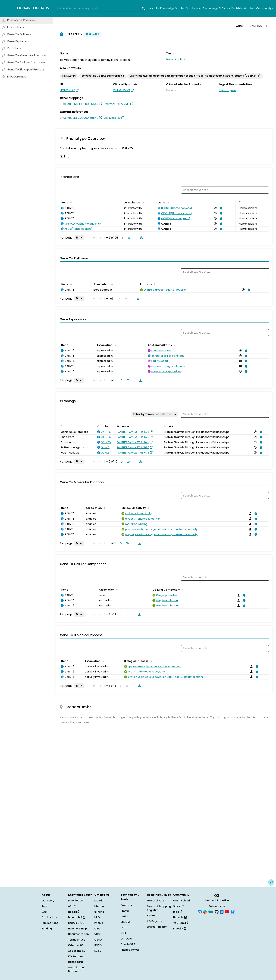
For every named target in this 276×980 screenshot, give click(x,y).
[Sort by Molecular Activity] (148, 508)
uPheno (99, 912)
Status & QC (76, 923)
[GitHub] (217, 911)
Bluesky (180, 929)
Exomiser (126, 905)
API (72, 906)
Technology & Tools (216, 8)
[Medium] (211, 911)
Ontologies (194, 8)
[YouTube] (227, 911)
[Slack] (205, 911)
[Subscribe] (200, 911)
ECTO (98, 951)
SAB (44, 912)
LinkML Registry (157, 927)
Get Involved (181, 901)
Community (265, 8)
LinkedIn (180, 917)
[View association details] (221, 208)
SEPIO (98, 945)
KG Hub (152, 916)
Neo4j (73, 912)
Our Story (48, 901)
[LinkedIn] (222, 911)
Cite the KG (76, 945)
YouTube (181, 923)
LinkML (125, 916)
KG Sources (76, 956)
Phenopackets (130, 950)
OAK (123, 928)
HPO (97, 917)
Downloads (75, 901)
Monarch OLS (156, 901)
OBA (97, 929)
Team (45, 906)
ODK (123, 933)
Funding (47, 929)
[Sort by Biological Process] (150, 661)
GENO (98, 940)
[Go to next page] (122, 238)
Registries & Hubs (243, 8)
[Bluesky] (233, 911)
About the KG (77, 951)
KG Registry (155, 921)
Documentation (78, 934)
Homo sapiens (176, 59)
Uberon (99, 906)
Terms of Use (77, 940)
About (154, 8)
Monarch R (77, 917)
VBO (97, 934)
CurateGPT (128, 944)
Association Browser (76, 969)
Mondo (99, 901)
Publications (50, 923)
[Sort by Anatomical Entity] (174, 345)
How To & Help (78, 929)
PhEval (125, 911)
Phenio (99, 923)
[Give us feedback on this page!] (271, 882)
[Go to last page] (128, 238)
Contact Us (49, 917)
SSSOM (125, 922)
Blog (178, 912)
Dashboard (75, 962)
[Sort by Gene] (70, 202)
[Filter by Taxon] (155, 414)
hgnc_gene (228, 90)
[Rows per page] (79, 238)
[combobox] (101, 8)
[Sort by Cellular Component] (183, 589)
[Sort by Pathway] (154, 284)
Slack (178, 906)
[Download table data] (141, 238)
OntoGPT (127, 939)
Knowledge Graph (172, 8)
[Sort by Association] (142, 202)
